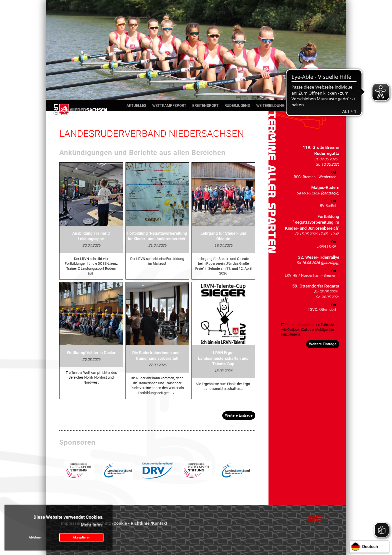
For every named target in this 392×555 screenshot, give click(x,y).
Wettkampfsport (169, 106)
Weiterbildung (270, 106)
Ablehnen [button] (35, 537)
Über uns (299, 106)
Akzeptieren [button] (81, 537)
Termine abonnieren (300, 325)
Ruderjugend (237, 106)
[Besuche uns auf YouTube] (319, 519)
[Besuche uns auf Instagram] (327, 519)
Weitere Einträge (239, 415)
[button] (310, 163)
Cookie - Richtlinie (131, 523)
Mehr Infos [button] (92, 525)
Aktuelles (136, 106)
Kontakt (322, 106)
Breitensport (205, 106)
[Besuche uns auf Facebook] (312, 519)
